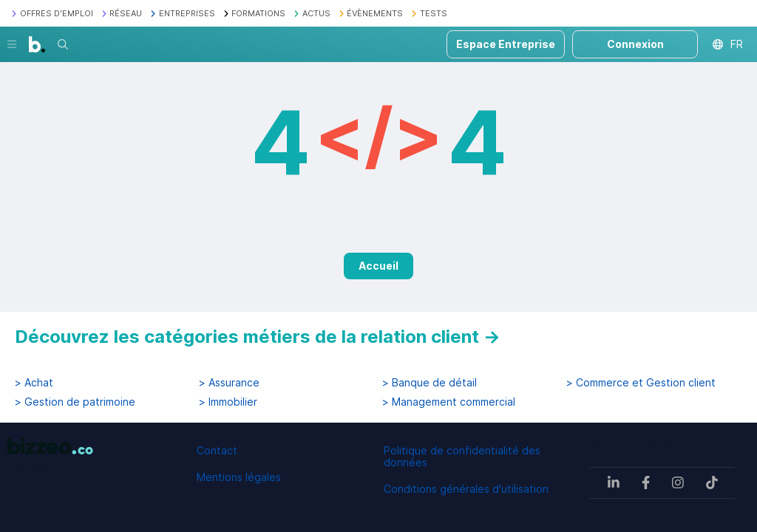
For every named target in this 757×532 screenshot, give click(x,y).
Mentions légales (239, 477)
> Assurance (229, 383)
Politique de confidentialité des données (462, 456)
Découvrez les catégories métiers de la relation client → (258, 337)
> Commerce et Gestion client (641, 383)
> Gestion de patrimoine (75, 402)
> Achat (34, 383)
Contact (217, 450)
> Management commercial (449, 402)
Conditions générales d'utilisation (466, 489)
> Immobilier (228, 402)
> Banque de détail (430, 383)
